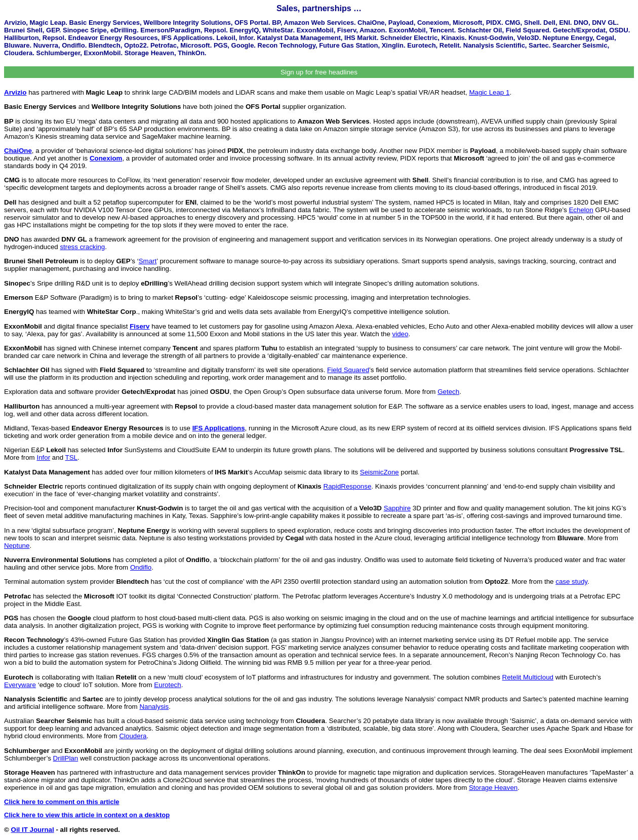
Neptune (17, 546)
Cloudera (133, 736)
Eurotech (167, 685)
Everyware (20, 685)
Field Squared (348, 370)
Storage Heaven (493, 788)
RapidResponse (348, 486)
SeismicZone (380, 472)
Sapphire (397, 508)
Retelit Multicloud (528, 677)
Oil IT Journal (33, 830)
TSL (71, 457)
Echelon (581, 210)
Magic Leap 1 (489, 92)
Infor (43, 457)
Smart (148, 261)
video (401, 334)
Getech (448, 392)
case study (571, 582)
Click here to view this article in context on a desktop (87, 815)
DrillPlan (66, 758)
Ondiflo (141, 567)
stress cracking (82, 247)
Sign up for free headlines (319, 72)
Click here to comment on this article (62, 802)
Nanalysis (154, 707)
